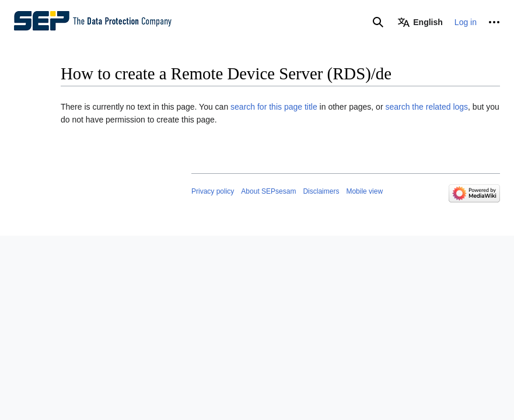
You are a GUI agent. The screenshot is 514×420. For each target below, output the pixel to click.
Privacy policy (213, 191)
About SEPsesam (268, 191)
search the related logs (426, 107)
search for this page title (274, 107)
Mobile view (364, 191)
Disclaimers (321, 191)
